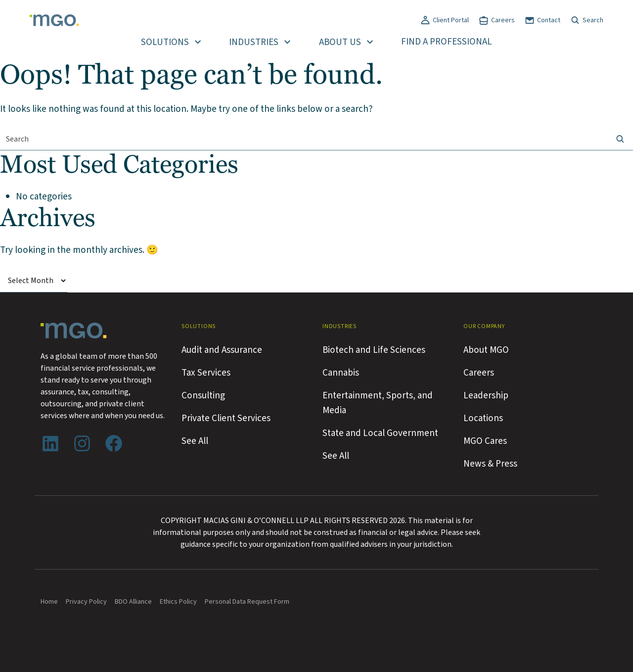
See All (195, 441)
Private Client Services (226, 418)
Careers (503, 20)
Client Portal (451, 20)
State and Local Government (380, 433)
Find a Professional (447, 42)
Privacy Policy (86, 602)
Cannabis (341, 373)
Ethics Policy (178, 602)
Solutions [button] (165, 42)
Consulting (203, 395)
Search (593, 20)
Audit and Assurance (222, 350)
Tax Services (206, 373)
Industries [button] (254, 42)
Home (49, 602)
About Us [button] (340, 42)
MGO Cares (485, 441)
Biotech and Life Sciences (374, 350)
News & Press (490, 464)
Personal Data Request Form (247, 602)
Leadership (486, 395)
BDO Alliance (133, 602)
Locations (483, 418)
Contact (549, 20)
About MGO (486, 350)
